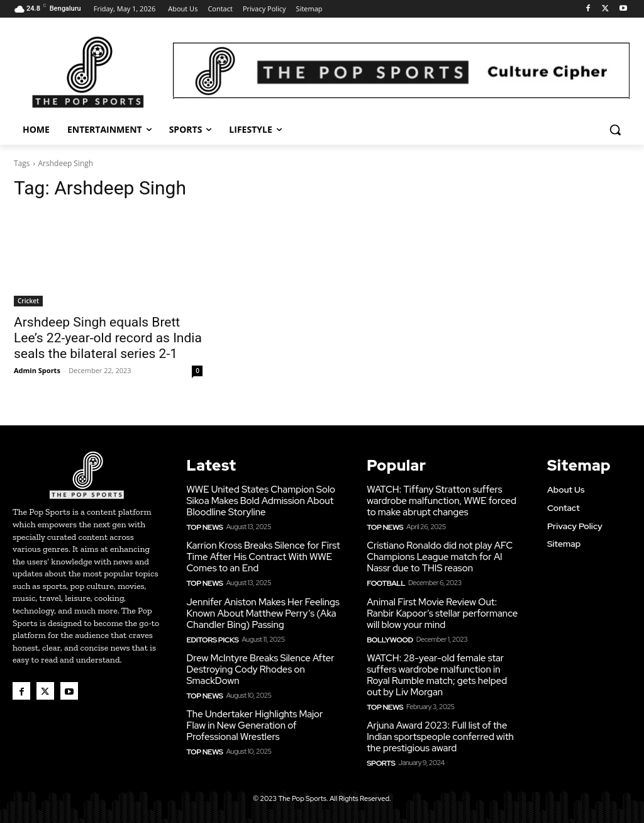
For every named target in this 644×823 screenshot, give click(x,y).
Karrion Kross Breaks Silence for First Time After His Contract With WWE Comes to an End (263, 555)
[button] (615, 130)
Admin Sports (37, 370)
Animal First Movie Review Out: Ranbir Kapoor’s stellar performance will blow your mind (442, 610)
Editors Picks (210, 636)
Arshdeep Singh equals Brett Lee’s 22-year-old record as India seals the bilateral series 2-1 (108, 338)
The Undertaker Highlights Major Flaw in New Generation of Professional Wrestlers (254, 721)
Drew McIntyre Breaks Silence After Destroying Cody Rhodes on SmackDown (260, 666)
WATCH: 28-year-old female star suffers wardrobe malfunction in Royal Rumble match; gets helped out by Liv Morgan (437, 671)
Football (384, 581)
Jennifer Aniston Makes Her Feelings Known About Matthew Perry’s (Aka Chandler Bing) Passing (263, 610)
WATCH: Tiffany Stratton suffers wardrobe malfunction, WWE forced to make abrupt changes (441, 500)
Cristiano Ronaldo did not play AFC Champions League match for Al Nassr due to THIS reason (440, 555)
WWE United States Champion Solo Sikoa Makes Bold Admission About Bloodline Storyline (261, 500)
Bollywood (388, 636)
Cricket (28, 301)
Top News (203, 525)
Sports (380, 758)
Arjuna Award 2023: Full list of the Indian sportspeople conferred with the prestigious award (440, 732)
